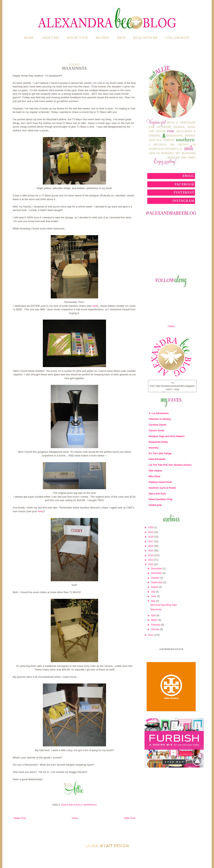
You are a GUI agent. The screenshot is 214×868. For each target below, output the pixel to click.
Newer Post (20, 818)
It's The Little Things (160, 453)
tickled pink (155, 505)
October (156, 578)
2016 (151, 546)
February (156, 625)
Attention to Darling (160, 419)
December (157, 569)
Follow (171, 326)
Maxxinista (156, 610)
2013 (151, 560)
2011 (151, 635)
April (154, 615)
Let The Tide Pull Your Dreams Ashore (170, 465)
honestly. (154, 448)
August (155, 587)
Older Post (130, 818)
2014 (151, 555)
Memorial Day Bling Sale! (164, 605)
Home (29, 38)
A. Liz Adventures (159, 413)
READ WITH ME (145, 38)
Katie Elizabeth (157, 459)
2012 (151, 564)
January (156, 629)
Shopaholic (90, 805)
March (155, 620)
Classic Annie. (157, 431)
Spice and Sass (157, 494)
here (95, 306)
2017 (151, 541)
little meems (155, 471)
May (154, 601)
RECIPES (102, 38)
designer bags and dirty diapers (167, 436)
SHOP (121, 38)
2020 (151, 527)
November (157, 573)
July (153, 592)
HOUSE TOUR (77, 38)
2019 (151, 532)
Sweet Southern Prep (161, 499)
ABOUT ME (50, 38)
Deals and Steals (72, 805)
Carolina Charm (157, 425)
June (154, 596)
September (157, 582)
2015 (151, 551)
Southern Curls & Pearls (162, 488)
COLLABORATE (178, 38)
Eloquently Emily (158, 442)
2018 (151, 537)
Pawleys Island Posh (160, 482)
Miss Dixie (154, 476)
